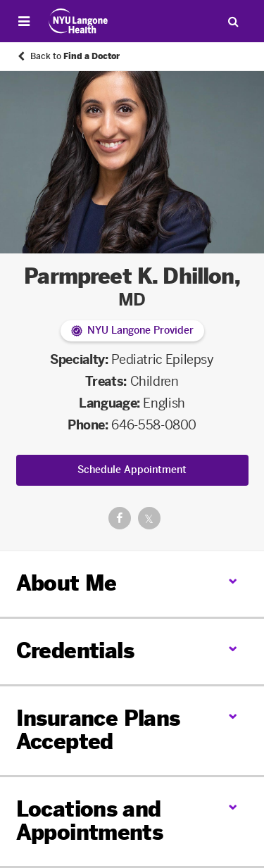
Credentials (75, 651)
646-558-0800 (154, 425)
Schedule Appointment (132, 470)
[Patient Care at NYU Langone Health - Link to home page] (78, 21)
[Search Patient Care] (233, 21)
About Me (67, 584)
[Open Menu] (24, 21)
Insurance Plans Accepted (98, 730)
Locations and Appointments (90, 821)
